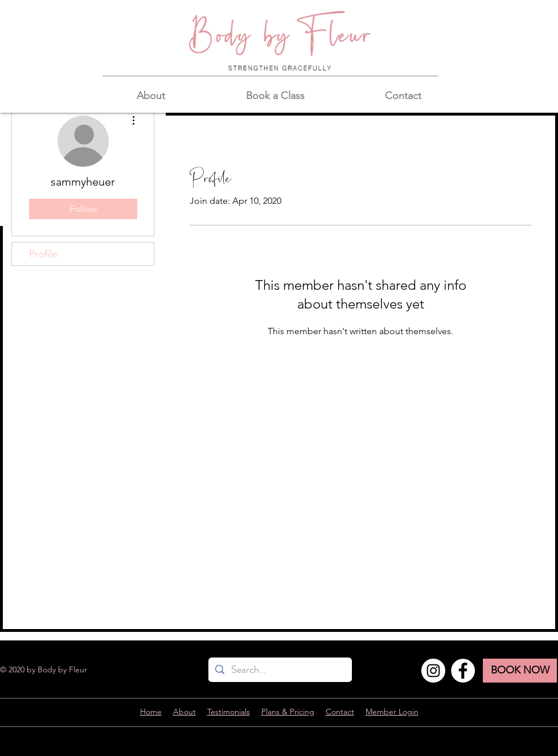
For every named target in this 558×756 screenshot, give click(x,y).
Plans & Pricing (288, 712)
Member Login (392, 712)
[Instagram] (433, 671)
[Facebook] (463, 671)
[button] (151, 96)
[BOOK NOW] (520, 671)
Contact (340, 712)
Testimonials (229, 712)
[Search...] (280, 670)
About (184, 712)
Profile (43, 254)
